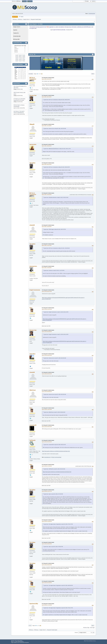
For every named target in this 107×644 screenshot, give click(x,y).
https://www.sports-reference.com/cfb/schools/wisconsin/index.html (56, 451)
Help (85, 641)
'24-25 (17, 55)
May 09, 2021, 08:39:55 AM (47, 146)
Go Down (31, 74)
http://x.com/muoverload (57, 457)
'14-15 (20, 59)
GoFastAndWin (16, 107)
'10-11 (24, 61)
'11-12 (20, 61)
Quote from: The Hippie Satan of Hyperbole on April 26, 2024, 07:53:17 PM (58, 524)
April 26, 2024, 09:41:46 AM (47, 442)
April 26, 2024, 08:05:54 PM (47, 565)
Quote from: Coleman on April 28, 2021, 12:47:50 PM (54, 270)
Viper (31, 308)
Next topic (92, 628)
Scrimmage (72, 61)
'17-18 (20, 58)
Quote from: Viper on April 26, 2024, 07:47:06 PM (53, 494)
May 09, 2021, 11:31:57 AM (47, 245)
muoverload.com (47, 457)
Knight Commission (35, 290)
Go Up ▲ (94, 641)
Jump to (76, 632)
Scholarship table (92, 14)
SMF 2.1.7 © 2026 (14, 641)
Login (51, 30)
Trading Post (16, 33)
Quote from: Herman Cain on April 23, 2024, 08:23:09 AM (55, 358)
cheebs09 (32, 225)
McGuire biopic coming (18, 105)
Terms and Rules (89, 641)
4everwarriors (33, 266)
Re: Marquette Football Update (48, 78)
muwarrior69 (33, 425)
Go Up (30, 626)
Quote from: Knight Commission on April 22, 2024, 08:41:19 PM (56, 312)
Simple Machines (21, 641)
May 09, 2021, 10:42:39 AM (47, 195)
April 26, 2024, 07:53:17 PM (47, 491)
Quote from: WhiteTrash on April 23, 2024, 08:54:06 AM (55, 412)
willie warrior (16, 88)
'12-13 (17, 61)
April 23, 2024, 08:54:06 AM (47, 392)
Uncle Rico (32, 354)
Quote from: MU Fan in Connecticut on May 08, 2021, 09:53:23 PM (57, 100)
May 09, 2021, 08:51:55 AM (47, 164)
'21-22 (17, 57)
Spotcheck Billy (34, 604)
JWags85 (32, 124)
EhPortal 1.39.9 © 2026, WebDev (17, 641)
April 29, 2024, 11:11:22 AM (47, 605)
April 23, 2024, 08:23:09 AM (47, 332)
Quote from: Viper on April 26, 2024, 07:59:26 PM (53, 547)
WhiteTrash (33, 390)
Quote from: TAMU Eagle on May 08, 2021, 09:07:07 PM (55, 229)
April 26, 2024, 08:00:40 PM (47, 544)
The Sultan (22, 100)
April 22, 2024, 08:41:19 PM (47, 291)
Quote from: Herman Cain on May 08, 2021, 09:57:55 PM (55, 129)
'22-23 (24, 55)
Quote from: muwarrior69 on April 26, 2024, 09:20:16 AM (55, 445)
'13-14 (24, 59)
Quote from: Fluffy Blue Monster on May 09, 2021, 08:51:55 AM (56, 197)
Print (93, 74)
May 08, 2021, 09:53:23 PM (47, 79)
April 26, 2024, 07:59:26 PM (47, 521)
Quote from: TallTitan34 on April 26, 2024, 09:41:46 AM (54, 469)
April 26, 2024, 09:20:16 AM (47, 427)
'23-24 (20, 55)
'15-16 (17, 59)
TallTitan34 (32, 440)
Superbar (15, 30)
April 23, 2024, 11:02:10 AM (47, 409)
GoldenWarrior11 (21, 113)
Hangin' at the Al (17, 27)
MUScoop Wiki (16, 39)
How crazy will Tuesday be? (19, 86)
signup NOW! (70, 30)
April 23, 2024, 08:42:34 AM (47, 355)
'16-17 (24, 58)
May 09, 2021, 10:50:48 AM (47, 227)
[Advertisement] (61, 42)
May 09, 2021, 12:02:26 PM (47, 268)
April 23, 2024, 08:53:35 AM (47, 374)
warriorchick (33, 144)
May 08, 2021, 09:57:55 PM (47, 97)
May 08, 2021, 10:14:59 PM (47, 126)
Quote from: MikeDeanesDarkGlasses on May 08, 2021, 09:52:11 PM (57, 149)
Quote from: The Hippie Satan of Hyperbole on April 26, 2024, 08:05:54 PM (58, 585)
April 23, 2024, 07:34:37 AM (47, 309)
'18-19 (17, 58)
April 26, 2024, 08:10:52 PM (47, 583)
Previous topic (86, 628)
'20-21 (20, 57)
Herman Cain (33, 95)
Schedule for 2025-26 (72, 68)
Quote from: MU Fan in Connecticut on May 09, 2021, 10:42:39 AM (57, 248)
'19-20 (24, 57)
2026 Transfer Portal (18, 93)
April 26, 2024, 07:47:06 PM (47, 466)
